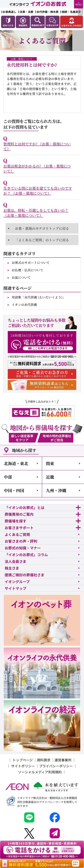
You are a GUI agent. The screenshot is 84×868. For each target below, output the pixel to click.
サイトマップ (16, 588)
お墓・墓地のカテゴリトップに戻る (42, 228)
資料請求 (44, 760)
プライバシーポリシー (56, 766)
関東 (50, 463)
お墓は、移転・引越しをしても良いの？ (36, 213)
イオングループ (17, 581)
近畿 (50, 477)
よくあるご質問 (17, 534)
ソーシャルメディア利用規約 (40, 772)
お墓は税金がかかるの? (37, 168)
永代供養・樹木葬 (48, 12)
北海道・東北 (16, 463)
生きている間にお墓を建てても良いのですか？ (38, 191)
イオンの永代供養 (24, 305)
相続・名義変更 (71, 12)
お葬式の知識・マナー (23, 548)
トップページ (23, 760)
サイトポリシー (23, 766)
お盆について (21, 277)
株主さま (12, 568)
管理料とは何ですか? (37, 146)
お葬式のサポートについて (31, 263)
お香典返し (10, 12)
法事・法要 (27, 12)
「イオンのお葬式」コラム (26, 555)
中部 (8, 477)
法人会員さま (16, 561)
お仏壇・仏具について (28, 270)
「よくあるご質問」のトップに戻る (42, 240)
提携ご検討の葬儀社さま (25, 575)
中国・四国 (14, 490)
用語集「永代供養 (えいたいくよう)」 (39, 297)
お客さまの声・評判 (21, 541)
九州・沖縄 (56, 490)
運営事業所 (63, 760)
